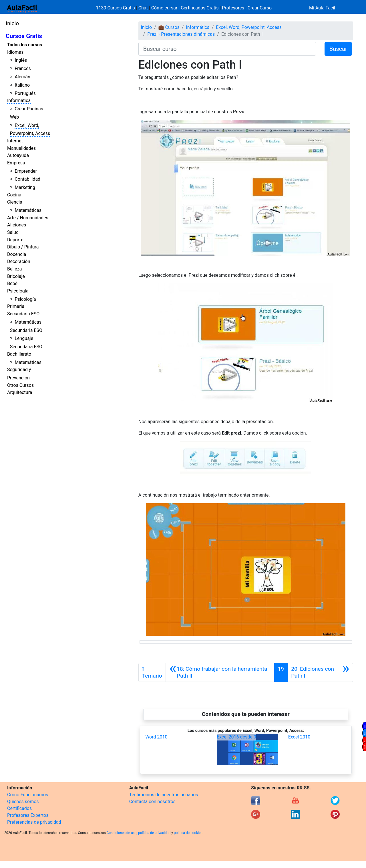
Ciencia (15, 202)
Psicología (18, 291)
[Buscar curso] (227, 49)
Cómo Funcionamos (28, 795)
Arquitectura (20, 392)
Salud (13, 232)
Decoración (19, 261)
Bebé (12, 283)
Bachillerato (19, 354)
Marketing (25, 187)
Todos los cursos (25, 45)
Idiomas (15, 52)
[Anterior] (220, 672)
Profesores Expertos (28, 815)
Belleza (14, 269)
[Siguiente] (320, 672)
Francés (23, 68)
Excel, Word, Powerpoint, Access (249, 27)
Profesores (233, 8)
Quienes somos (23, 802)
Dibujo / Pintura (23, 247)
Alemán (22, 77)
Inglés (21, 60)
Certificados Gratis (200, 8)
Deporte (15, 240)
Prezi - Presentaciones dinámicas (181, 34)
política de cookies (188, 833)
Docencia (17, 254)
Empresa (16, 163)
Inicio (12, 23)
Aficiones (17, 225)
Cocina (14, 195)
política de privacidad (154, 833)
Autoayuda (18, 155)
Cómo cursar (164, 8)
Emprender (26, 171)
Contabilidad (27, 179)
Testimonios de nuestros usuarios (164, 795)
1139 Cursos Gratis (116, 8)
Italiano (22, 85)
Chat (143, 8)
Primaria (16, 306)
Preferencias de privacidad (34, 822)
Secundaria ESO (23, 314)
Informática (19, 100)
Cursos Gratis (24, 36)
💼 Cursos (169, 27)
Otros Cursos (20, 385)
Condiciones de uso (122, 833)
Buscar (338, 49)
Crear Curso (260, 8)
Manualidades (21, 148)
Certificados (19, 808)
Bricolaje (16, 276)
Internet (15, 141)
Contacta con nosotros (152, 802)
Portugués (25, 93)
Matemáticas (28, 210)
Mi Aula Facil (322, 8)
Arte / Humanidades (28, 218)
